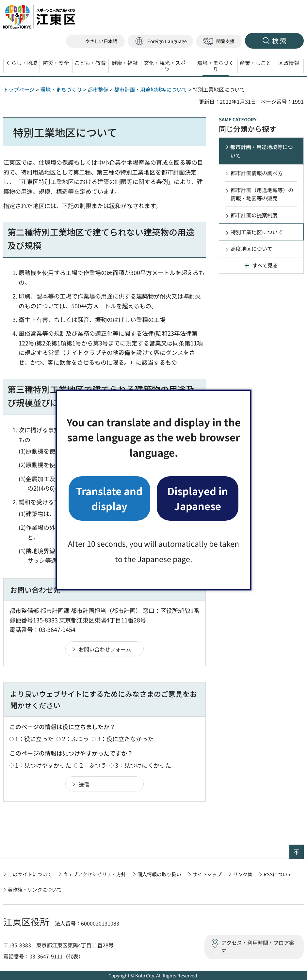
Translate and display (109, 498)
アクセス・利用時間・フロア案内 (258, 947)
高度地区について (251, 249)
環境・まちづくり (61, 89)
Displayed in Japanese (198, 498)
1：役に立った (34, 739)
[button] (160, 41)
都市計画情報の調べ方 (257, 173)
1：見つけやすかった (43, 765)
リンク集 (243, 874)
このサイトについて (30, 874)
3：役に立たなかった (125, 739)
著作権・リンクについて (35, 889)
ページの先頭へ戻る (304, 849)
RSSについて (278, 874)
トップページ (19, 89)
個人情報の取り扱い (159, 874)
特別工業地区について (257, 232)
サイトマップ (207, 874)
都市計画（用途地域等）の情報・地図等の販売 (262, 194)
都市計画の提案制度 (254, 215)
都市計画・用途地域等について (151, 89)
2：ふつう (75, 739)
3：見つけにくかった (143, 765)
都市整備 (98, 89)
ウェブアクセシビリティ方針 (95, 874)
